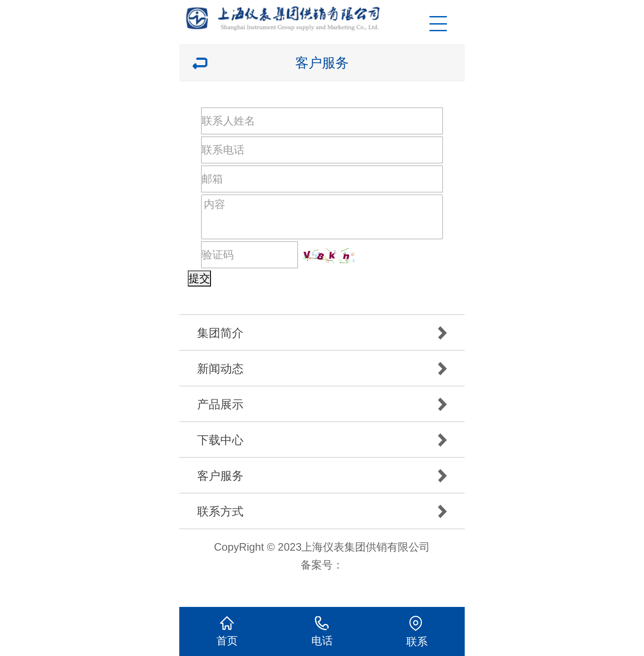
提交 (199, 278)
